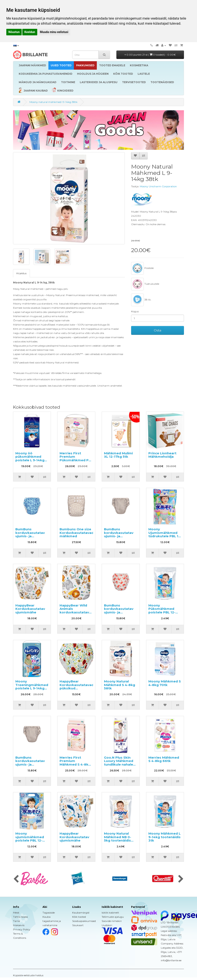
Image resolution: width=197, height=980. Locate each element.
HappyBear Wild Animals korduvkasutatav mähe (74, 611)
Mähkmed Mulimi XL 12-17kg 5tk (118, 455)
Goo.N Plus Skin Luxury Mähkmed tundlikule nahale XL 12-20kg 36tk (119, 763)
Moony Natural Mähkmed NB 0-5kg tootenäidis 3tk (118, 839)
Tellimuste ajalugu (113, 917)
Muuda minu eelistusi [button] (54, 32)
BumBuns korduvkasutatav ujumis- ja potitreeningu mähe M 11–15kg (30, 536)
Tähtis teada (20, 917)
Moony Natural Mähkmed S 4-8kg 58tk (120, 685)
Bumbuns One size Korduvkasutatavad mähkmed (77, 533)
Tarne (17, 921)
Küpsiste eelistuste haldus (28, 975)
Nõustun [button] (14, 32)
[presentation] (16, 879)
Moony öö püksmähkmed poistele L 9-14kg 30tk (30, 458)
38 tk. (141, 300)
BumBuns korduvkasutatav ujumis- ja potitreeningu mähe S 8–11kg (30, 764)
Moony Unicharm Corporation (158, 186)
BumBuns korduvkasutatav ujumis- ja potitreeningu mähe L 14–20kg (119, 612)
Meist (16, 913)
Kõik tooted (79, 917)
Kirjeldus (21, 273)
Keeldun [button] (30, 32)
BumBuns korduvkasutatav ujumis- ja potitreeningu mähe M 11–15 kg (119, 536)
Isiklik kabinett (110, 913)
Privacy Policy (22, 929)
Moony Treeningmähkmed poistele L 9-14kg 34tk (32, 687)
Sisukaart (78, 925)
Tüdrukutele (145, 284)
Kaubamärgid (81, 913)
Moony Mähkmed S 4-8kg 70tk (165, 683)
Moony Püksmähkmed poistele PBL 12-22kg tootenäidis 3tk (163, 612)
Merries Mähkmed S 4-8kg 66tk (164, 759)
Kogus (135, 311)
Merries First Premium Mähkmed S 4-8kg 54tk (75, 763)
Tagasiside (49, 913)
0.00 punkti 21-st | (150, 55)
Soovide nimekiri (112, 921)
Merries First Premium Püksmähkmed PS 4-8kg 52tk (75, 458)
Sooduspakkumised (84, 921)
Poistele (142, 268)
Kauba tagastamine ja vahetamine (52, 921)
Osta (158, 330)
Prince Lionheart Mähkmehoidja (162, 455)
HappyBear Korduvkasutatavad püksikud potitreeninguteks (77, 687)
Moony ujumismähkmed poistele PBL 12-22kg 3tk (30, 839)
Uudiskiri (107, 925)
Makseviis (19, 925)
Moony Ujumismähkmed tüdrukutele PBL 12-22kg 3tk (165, 534)
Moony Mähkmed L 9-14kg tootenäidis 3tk (164, 837)
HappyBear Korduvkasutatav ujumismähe (30, 609)
